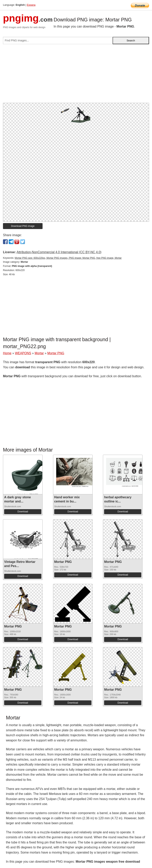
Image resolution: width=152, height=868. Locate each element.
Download (23, 512)
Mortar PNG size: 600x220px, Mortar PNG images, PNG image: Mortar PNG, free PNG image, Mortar (68, 258)
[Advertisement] (76, 75)
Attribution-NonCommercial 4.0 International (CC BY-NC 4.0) (59, 252)
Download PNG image (23, 226)
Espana (31, 5)
